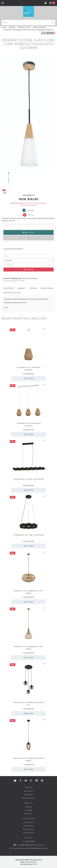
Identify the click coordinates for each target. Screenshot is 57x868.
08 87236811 (28, 842)
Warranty (22, 288)
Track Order (28, 795)
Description (9, 288)
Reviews (12, 293)
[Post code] (28, 265)
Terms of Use (29, 822)
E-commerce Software (26, 864)
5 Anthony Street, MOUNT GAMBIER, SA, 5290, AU (28, 848)
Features (33, 288)
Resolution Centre (29, 798)
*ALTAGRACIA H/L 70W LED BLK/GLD (29, 535)
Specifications (47, 288)
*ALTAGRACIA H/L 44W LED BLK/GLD (28, 479)
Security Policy (29, 833)
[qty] (28, 256)
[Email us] (15, 781)
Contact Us (28, 814)
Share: (48, 33)
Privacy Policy (28, 826)
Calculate (29, 269)
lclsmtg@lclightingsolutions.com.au (29, 845)
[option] (28, 113)
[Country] (28, 261)
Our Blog (28, 810)
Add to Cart (28, 232)
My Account (29, 791)
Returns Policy (29, 829)
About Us (29, 807)
